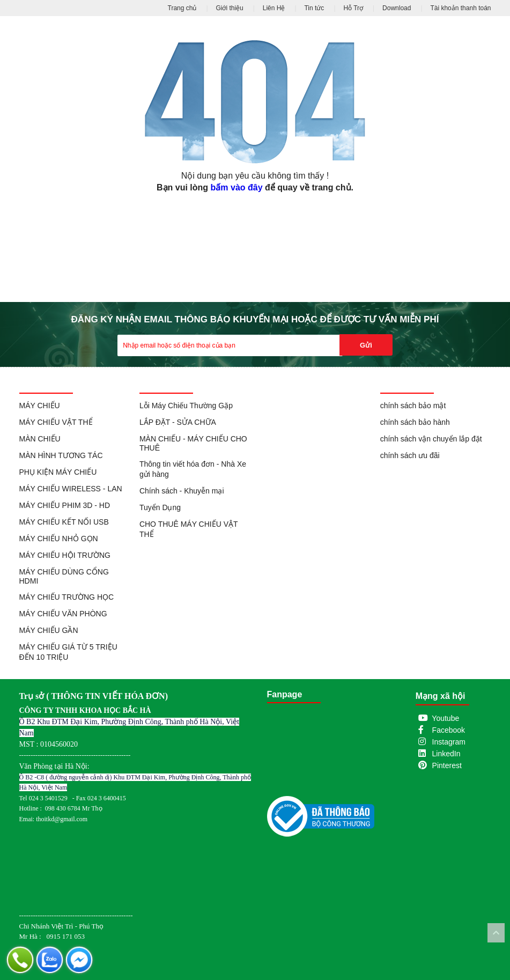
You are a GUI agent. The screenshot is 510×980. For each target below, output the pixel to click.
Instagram (449, 742)
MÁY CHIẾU (40, 406)
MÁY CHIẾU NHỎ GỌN (59, 539)
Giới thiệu (229, 8)
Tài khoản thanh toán (460, 8)
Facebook (449, 730)
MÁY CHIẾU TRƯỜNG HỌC (67, 597)
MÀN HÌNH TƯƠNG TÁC (61, 455)
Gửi (366, 345)
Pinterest (447, 765)
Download (397, 8)
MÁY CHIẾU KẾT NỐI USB (64, 522)
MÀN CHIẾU (40, 439)
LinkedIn (446, 754)
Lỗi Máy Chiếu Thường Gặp (186, 406)
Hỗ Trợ (353, 8)
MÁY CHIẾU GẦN (49, 630)
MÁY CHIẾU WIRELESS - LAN (71, 489)
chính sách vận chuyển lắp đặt (431, 439)
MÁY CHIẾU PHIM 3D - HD (65, 505)
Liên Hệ (274, 8)
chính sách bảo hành (415, 422)
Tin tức (314, 8)
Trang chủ (182, 8)
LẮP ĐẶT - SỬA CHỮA (178, 422)
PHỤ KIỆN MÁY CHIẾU (58, 472)
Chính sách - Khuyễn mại (182, 491)
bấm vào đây (237, 187)
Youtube (445, 718)
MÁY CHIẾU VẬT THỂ (56, 422)
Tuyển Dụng (160, 507)
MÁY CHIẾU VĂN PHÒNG (63, 614)
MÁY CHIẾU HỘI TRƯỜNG (65, 555)
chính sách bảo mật (413, 406)
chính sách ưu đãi (410, 455)
